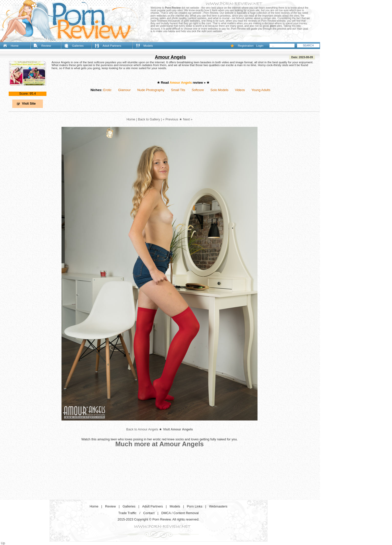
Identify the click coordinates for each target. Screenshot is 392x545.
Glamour (124, 90)
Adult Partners (112, 46)
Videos (240, 90)
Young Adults (261, 90)
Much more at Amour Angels (160, 444)
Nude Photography (151, 90)
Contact (149, 513)
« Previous (170, 119)
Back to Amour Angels (142, 429)
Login (260, 46)
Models (148, 46)
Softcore (198, 90)
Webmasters (218, 506)
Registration (246, 46)
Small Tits (178, 90)
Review (46, 46)
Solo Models (219, 90)
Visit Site (29, 103)
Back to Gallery (149, 119)
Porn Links (194, 506)
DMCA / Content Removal (180, 513)
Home (15, 46)
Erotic (107, 90)
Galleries (78, 46)
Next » (188, 119)
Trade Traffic (127, 513)
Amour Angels (170, 57)
